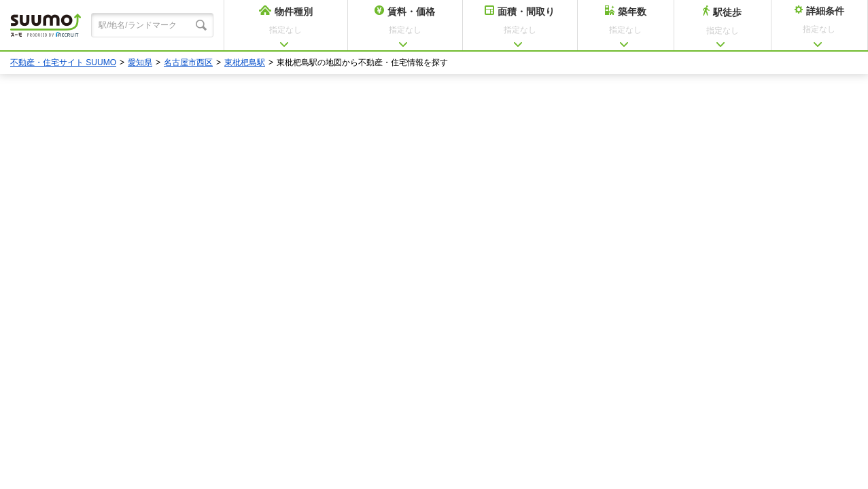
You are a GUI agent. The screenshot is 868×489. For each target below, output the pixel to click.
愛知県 (140, 62)
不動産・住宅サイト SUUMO (63, 62)
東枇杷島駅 (245, 62)
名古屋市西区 (188, 62)
